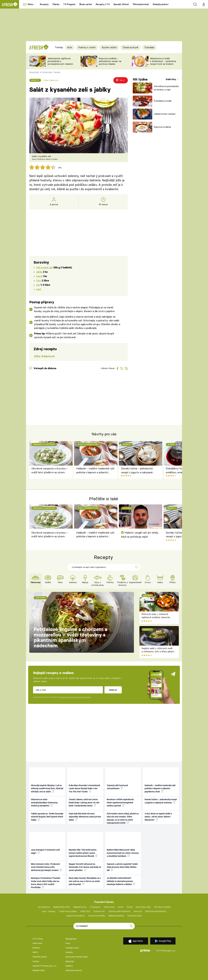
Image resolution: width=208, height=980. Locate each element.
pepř (39, 289)
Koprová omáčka (162, 127)
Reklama (36, 948)
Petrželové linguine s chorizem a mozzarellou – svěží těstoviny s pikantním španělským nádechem (70, 637)
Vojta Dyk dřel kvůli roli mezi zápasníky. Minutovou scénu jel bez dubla (85, 817)
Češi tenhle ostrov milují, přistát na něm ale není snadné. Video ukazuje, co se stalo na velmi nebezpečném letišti (123, 818)
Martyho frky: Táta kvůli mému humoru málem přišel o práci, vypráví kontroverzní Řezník (83, 853)
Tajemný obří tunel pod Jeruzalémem (117, 787)
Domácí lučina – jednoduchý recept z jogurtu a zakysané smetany (137, 471)
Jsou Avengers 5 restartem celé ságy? (45, 851)
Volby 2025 (85, 911)
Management (71, 939)
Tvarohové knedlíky (96, 916)
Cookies (36, 961)
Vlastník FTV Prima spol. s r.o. (45, 966)
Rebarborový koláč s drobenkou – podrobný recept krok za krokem (163, 61)
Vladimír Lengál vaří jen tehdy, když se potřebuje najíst (140, 535)
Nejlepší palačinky (116, 916)
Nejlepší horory (80, 907)
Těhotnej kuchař (141, 4)
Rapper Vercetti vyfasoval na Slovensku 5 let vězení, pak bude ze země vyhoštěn (85, 867)
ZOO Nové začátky (162, 907)
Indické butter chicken (165, 114)
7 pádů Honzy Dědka (68, 911)
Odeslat (113, 690)
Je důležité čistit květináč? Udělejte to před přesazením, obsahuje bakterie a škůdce (121, 881)
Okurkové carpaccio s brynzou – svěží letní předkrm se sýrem (50, 470)
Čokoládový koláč (163, 101)
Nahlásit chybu (39, 970)
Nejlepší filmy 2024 (62, 907)
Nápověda (70, 961)
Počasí (130, 907)
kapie (39, 276)
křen (39, 280)
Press (68, 943)
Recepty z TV (103, 4)
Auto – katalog (49, 911)
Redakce (69, 966)
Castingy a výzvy (72, 948)
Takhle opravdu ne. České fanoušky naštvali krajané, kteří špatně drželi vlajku (47, 817)
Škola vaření (86, 4)
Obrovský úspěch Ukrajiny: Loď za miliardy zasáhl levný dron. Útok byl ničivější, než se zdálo (47, 788)
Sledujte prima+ (161, 4)
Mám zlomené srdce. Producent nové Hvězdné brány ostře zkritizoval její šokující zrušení (46, 867)
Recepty (44, 4)
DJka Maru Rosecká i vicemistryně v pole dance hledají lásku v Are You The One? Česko (84, 788)
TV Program (69, 4)
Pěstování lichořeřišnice (156, 911)
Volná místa (37, 943)
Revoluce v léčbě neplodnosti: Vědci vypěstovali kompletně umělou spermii (120, 803)
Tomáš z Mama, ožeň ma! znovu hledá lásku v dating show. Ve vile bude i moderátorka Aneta (84, 803)
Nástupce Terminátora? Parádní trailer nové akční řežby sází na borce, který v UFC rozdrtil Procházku (46, 883)
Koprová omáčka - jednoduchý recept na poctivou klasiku (110, 61)
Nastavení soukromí (74, 970)
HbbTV (35, 952)
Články (56, 4)
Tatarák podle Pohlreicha (119, 911)
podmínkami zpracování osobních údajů (75, 697)
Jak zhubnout (44, 907)
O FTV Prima (38, 939)
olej (38, 285)
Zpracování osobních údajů (77, 957)
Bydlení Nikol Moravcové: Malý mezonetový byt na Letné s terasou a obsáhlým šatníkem (123, 853)
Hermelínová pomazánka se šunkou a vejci (166, 88)
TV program (95, 907)
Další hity (171, 79)
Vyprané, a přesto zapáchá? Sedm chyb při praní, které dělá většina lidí (122, 867)
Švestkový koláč (135, 916)
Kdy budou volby (143, 907)
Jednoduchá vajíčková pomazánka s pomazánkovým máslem (60, 61)
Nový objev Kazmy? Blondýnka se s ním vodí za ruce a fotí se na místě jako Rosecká (85, 881)
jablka (39, 272)
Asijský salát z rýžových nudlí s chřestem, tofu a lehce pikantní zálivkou (159, 652)
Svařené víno (99, 911)
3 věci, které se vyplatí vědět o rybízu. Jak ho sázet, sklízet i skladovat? (158, 817)
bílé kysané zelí (44, 267)
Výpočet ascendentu (75, 916)
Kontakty (69, 952)
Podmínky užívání (40, 957)
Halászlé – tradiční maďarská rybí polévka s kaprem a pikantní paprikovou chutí (95, 471)
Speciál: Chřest (121, 4)
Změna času (109, 907)
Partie (121, 907)
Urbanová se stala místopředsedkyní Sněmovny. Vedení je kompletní (44, 803)
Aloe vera (138, 911)
